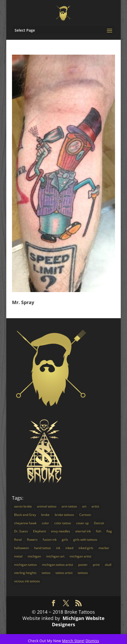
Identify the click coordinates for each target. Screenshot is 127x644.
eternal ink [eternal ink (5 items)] (83, 531)
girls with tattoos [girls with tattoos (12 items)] (85, 540)
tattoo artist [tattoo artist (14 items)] (64, 573)
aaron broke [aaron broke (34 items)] (23, 506)
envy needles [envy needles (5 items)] (61, 531)
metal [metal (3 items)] (18, 556)
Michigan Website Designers (78, 621)
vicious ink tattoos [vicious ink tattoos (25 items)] (27, 581)
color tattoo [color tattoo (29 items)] (63, 523)
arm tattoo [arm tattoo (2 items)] (69, 506)
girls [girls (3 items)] (65, 540)
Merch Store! (73, 641)
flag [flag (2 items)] (109, 531)
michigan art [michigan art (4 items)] (55, 556)
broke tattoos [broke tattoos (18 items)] (64, 515)
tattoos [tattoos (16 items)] (83, 573)
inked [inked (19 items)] (69, 548)
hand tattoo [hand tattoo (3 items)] (43, 548)
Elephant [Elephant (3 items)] (40, 531)
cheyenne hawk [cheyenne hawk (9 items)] (25, 523)
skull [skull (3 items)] (108, 565)
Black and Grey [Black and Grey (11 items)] (25, 515)
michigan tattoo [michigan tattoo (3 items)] (25, 565)
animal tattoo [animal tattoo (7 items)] (47, 506)
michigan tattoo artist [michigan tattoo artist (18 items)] (58, 565)
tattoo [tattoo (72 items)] (46, 573)
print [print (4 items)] (96, 565)
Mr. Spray (23, 302)
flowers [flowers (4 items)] (32, 540)
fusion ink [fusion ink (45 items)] (50, 540)
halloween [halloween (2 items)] (22, 548)
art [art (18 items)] (84, 506)
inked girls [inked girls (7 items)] (86, 548)
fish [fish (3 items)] (99, 531)
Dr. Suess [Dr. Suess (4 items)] (21, 531)
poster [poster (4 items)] (83, 565)
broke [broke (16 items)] (45, 515)
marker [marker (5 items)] (104, 548)
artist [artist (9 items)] (95, 506)
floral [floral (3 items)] (18, 540)
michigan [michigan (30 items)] (34, 556)
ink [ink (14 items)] (58, 548)
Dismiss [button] (92, 641)
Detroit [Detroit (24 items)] (99, 523)
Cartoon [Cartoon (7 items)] (85, 515)
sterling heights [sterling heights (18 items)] (25, 573)
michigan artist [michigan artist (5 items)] (80, 556)
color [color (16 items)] (45, 523)
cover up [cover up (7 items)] (82, 523)
